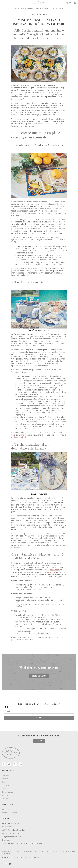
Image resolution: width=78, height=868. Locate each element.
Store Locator (39, 676)
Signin (39, 718)
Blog (23, 9)
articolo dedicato (19, 437)
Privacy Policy (19, 857)
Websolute (6, 864)
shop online (50, 572)
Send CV (5, 809)
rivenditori (55, 570)
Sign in (39, 741)
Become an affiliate (9, 813)
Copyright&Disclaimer (8, 857)
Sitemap (36, 857)
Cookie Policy (29, 857)
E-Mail (6, 707)
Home (17, 9)
